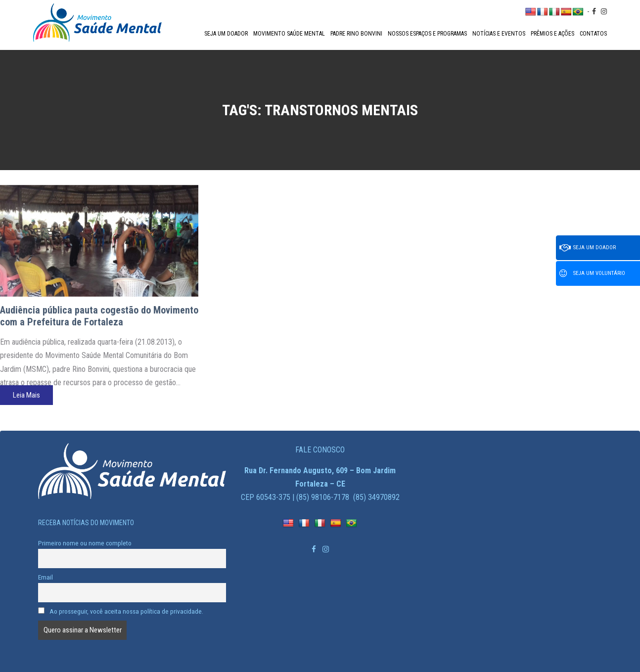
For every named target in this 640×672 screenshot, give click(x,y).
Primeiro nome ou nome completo (85, 543)
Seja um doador (226, 34)
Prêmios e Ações (552, 34)
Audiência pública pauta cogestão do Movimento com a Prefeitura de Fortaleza (99, 316)
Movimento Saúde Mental (289, 34)
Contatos (593, 34)
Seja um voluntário (592, 273)
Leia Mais (26, 395)
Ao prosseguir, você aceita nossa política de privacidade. (121, 611)
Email (46, 577)
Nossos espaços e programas (427, 34)
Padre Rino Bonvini (356, 34)
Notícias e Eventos (499, 34)
